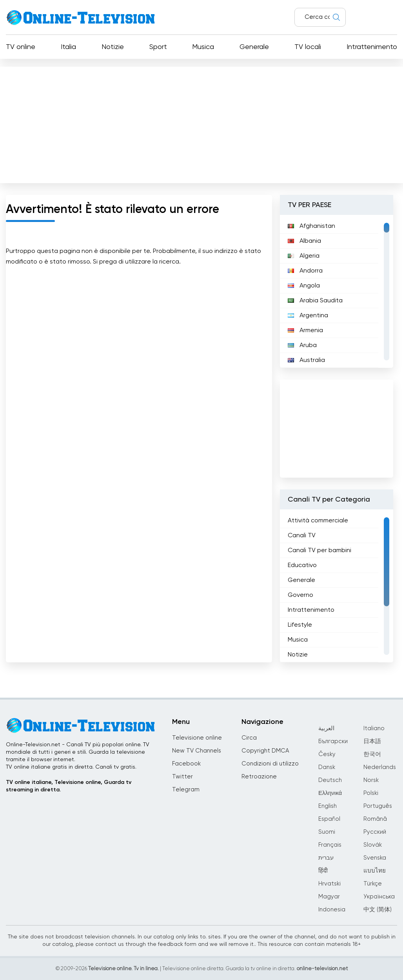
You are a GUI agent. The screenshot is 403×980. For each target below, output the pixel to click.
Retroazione (259, 777)
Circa (249, 738)
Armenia (305, 331)
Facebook (186, 764)
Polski (371, 793)
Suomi (327, 832)
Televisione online (197, 738)
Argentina (308, 316)
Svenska (375, 858)
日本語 (372, 741)
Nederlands (380, 767)
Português (378, 806)
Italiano (374, 728)
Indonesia (332, 910)
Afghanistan (311, 226)
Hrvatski (329, 884)
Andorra (305, 271)
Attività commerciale (318, 521)
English (328, 806)
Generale (254, 47)
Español (329, 819)
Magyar (329, 897)
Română (375, 819)
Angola (304, 286)
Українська (379, 897)
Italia (68, 47)
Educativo (302, 565)
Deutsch (330, 780)
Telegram (186, 790)
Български (333, 741)
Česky (327, 754)
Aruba (302, 345)
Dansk (327, 767)
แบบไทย (375, 871)
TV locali (308, 47)
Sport (158, 47)
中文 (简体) (378, 910)
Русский (375, 832)
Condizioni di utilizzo (270, 764)
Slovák (373, 845)
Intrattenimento (372, 47)
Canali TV (302, 536)
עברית (326, 858)
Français (330, 845)
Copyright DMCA (265, 751)
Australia (306, 360)
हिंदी (323, 871)
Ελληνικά (330, 793)
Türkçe (373, 884)
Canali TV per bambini (319, 551)
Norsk (371, 780)
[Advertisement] (201, 123)
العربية (326, 728)
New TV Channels (197, 751)
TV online (21, 47)
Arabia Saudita (315, 301)
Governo (300, 595)
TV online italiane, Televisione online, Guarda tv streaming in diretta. (69, 786)
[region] (337, 291)
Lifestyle (300, 625)
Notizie (113, 47)
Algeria (304, 256)
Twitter (182, 777)
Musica (203, 47)
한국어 (372, 754)
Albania (304, 241)
